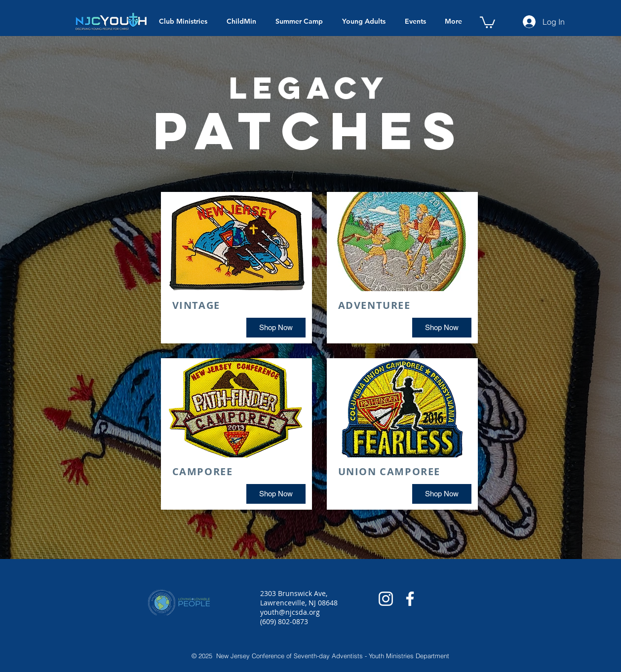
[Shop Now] (276, 328)
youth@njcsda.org (290, 612)
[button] (487, 22)
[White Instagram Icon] (386, 599)
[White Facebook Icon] (410, 599)
